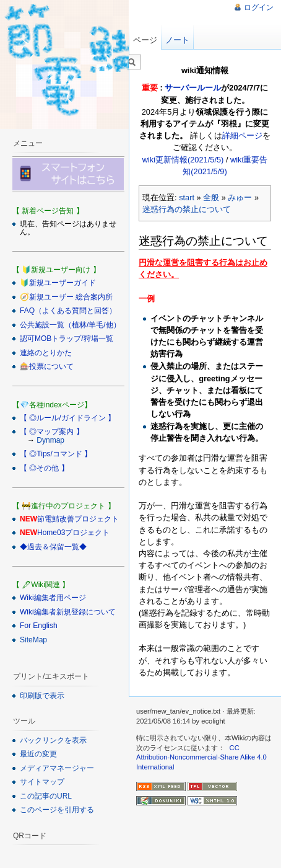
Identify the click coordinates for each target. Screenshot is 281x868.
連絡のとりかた (46, 353)
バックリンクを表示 (53, 740)
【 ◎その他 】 (44, 468)
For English (39, 626)
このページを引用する (57, 810)
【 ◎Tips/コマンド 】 (56, 454)
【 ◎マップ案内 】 (52, 432)
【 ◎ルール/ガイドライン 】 (67, 418)
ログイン (259, 7)
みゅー (240, 197)
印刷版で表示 (42, 696)
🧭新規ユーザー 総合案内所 (66, 297)
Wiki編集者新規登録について (68, 612)
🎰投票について (47, 366)
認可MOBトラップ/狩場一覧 (67, 339)
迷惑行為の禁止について (187, 209)
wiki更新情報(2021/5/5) (183, 160)
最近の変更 (38, 754)
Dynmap (50, 440)
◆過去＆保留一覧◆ (53, 547)
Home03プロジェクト (73, 533)
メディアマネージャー (57, 768)
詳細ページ (242, 135)
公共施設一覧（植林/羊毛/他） (70, 325)
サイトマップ (42, 782)
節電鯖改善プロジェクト (78, 519)
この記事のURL (46, 796)
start (187, 197)
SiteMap (33, 640)
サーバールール (193, 88)
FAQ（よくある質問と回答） (68, 311)
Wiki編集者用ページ (53, 598)
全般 (211, 197)
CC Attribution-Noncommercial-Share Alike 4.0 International (201, 757)
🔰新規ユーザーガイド (58, 283)
